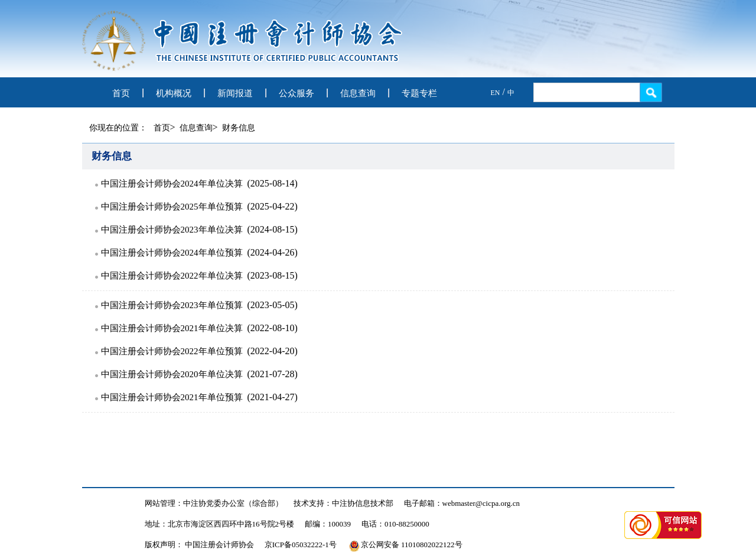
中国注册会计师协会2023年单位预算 (172, 305)
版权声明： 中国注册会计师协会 (199, 545)
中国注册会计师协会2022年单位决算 (172, 276)
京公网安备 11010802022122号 (406, 545)
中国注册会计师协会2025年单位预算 (172, 207)
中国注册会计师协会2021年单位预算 (172, 397)
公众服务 (296, 93)
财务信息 (239, 128)
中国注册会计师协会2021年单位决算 (172, 328)
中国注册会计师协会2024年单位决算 (172, 184)
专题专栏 (419, 93)
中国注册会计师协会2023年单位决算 (172, 230)
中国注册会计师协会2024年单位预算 (172, 253)
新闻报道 (235, 93)
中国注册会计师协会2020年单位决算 (172, 374)
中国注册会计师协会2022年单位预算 (172, 351)
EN (496, 93)
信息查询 (358, 93)
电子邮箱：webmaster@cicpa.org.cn (462, 503)
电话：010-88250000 (395, 524)
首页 (121, 93)
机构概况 (174, 93)
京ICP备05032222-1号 (301, 545)
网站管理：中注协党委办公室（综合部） (214, 503)
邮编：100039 (328, 524)
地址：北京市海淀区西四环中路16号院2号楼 (220, 524)
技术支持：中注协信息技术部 (343, 503)
